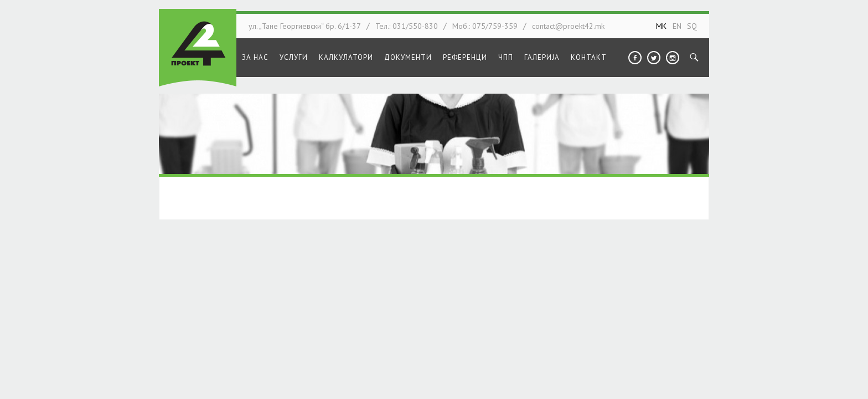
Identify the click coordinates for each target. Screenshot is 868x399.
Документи (408, 57)
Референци (465, 57)
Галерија (542, 57)
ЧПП (506, 57)
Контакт (589, 57)
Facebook (635, 58)
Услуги (294, 57)
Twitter (654, 58)
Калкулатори (346, 57)
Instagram (673, 58)
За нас (255, 57)
